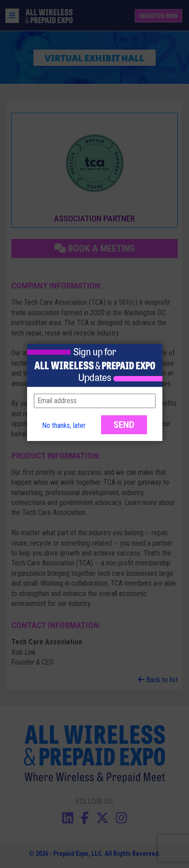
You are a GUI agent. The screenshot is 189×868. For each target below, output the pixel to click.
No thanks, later (64, 425)
